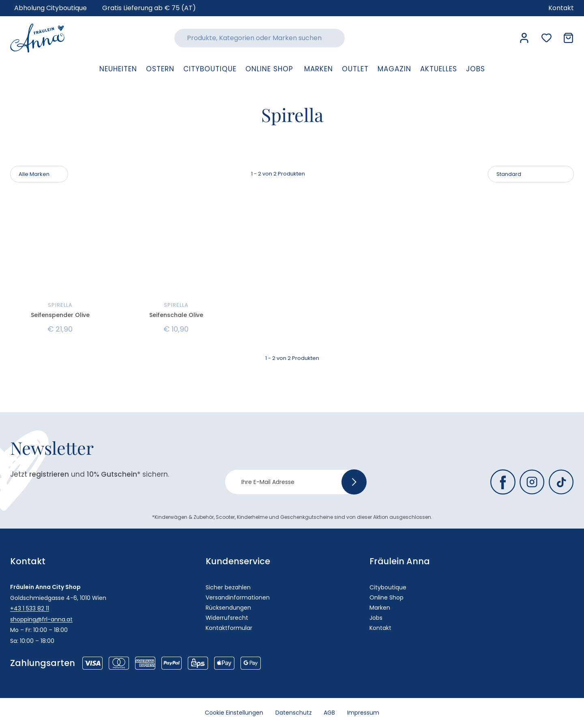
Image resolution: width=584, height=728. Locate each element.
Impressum (364, 713)
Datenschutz (294, 713)
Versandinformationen (238, 597)
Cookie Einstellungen (234, 713)
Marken (380, 608)
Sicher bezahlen (228, 587)
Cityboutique (388, 587)
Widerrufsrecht (227, 618)
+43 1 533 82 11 (30, 608)
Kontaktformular (229, 628)
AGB (330, 713)
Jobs (376, 618)
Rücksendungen (228, 608)
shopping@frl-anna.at (41, 619)
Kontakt (380, 628)
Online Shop (386, 597)
